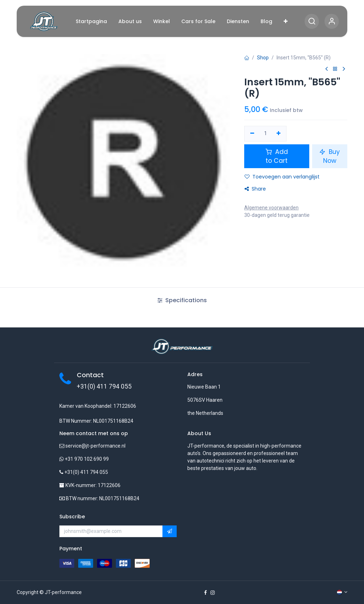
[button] (170, 531)
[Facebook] (205, 593)
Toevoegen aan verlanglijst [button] (282, 177)
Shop (263, 58)
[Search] (312, 22)
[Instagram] (213, 593)
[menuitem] (91, 22)
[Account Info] (332, 22)
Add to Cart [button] (277, 156)
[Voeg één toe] (279, 134)
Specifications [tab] (182, 300)
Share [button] (255, 189)
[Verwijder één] (252, 134)
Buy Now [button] (330, 156)
